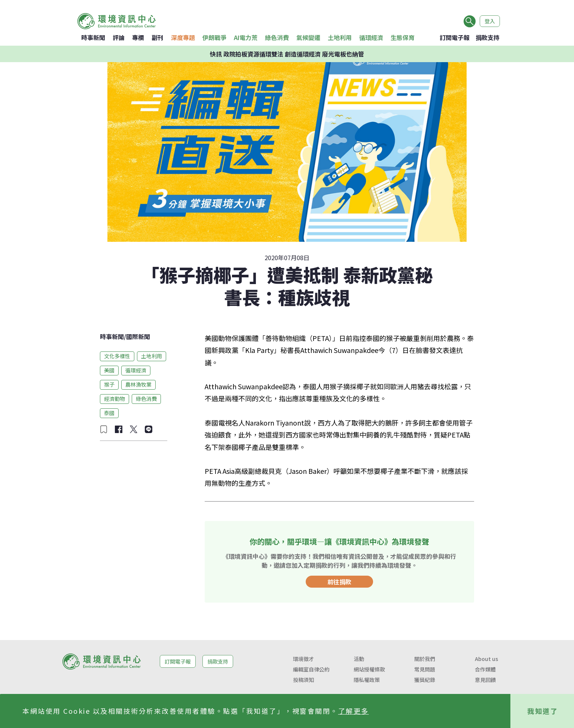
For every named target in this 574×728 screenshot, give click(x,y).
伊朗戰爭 (214, 37)
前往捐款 (339, 582)
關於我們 (425, 659)
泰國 (109, 413)
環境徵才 (303, 659)
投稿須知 (303, 680)
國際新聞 (138, 336)
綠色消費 (277, 37)
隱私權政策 (367, 680)
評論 (119, 37)
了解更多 (354, 711)
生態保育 (403, 37)
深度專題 (183, 37)
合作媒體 (485, 669)
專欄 (138, 37)
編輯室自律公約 (311, 669)
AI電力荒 (246, 37)
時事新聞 (93, 37)
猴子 (109, 384)
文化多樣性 (117, 356)
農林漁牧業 (138, 384)
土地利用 (340, 37)
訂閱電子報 (455, 37)
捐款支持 (488, 37)
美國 (109, 370)
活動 (359, 659)
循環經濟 (371, 37)
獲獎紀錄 (425, 680)
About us (486, 659)
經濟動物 (115, 399)
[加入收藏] (104, 429)
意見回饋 (485, 680)
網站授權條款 (369, 669)
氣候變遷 (308, 37)
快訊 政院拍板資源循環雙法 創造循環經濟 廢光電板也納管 (287, 54)
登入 (490, 21)
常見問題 (425, 669)
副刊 (158, 37)
